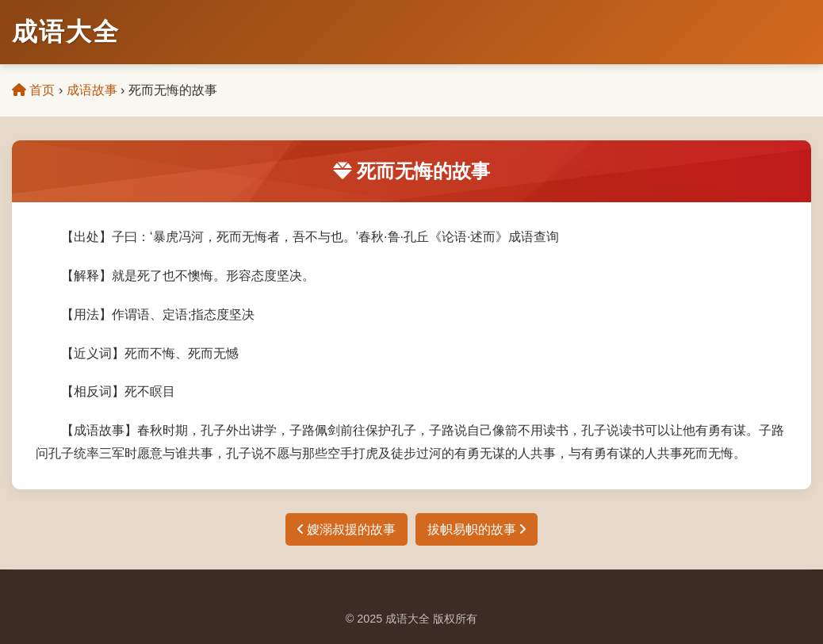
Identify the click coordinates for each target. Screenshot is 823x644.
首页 (33, 90)
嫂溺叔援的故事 (346, 529)
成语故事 (92, 90)
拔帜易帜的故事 (477, 529)
